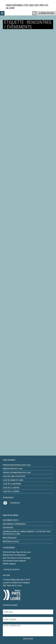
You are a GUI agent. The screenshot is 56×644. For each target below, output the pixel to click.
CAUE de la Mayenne (12, 484)
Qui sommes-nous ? (11, 520)
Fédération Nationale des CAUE (17, 465)
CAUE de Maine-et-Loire (13, 480)
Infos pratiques (10, 538)
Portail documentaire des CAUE (17, 472)
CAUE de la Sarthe (11, 488)
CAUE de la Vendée (11, 491)
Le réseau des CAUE (46, 13)
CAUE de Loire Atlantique (14, 476)
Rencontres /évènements (14, 524)
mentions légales (11, 541)
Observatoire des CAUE (13, 469)
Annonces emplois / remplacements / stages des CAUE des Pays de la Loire (27, 533)
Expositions (8, 528)
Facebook (15, 503)
